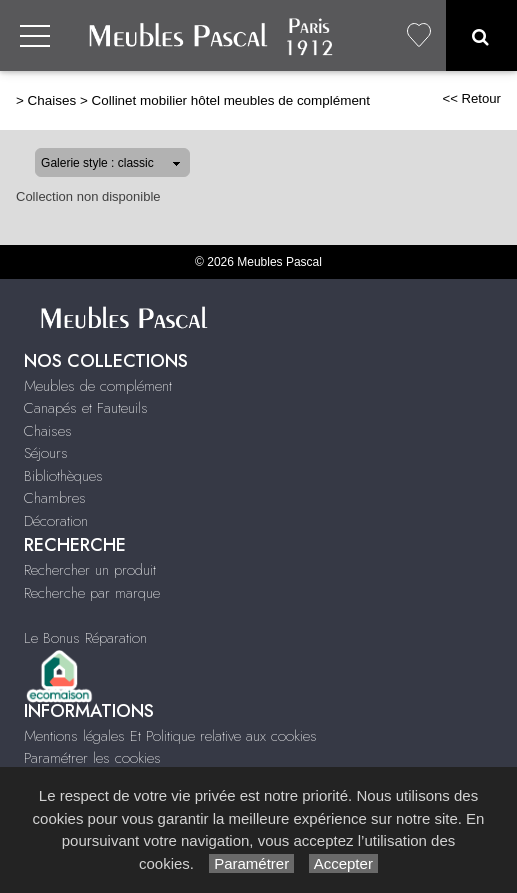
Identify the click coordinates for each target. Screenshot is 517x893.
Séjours (46, 453)
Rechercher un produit (90, 570)
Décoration (56, 521)
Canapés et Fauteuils (86, 408)
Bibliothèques (63, 476)
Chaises (52, 100)
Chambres (55, 498)
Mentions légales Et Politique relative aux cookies (170, 736)
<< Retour (471, 98)
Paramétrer (251, 863)
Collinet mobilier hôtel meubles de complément (230, 100)
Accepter (343, 863)
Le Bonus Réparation (85, 638)
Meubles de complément (98, 386)
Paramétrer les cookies (92, 758)
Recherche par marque (92, 593)
